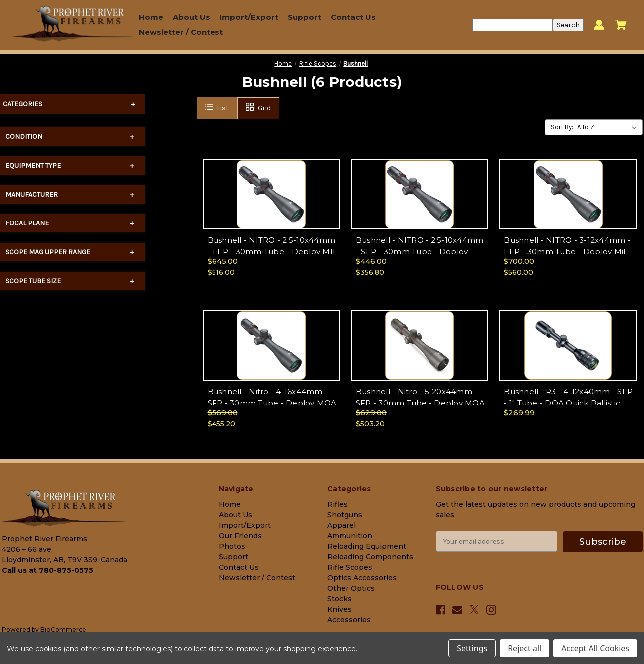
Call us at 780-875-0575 (48, 570)
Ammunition (350, 536)
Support (305, 17)
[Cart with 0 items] (621, 25)
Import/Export (249, 17)
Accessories (349, 620)
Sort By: (562, 127)
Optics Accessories (362, 578)
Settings (472, 648)
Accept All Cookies (595, 648)
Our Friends (240, 536)
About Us (191, 17)
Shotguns (345, 515)
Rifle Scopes (350, 567)
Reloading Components (370, 557)
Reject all (525, 648)
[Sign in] (599, 25)
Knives (339, 609)
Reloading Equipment (367, 546)
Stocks (339, 599)
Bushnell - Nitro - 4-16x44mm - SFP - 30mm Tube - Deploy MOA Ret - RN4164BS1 (272, 403)
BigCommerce (63, 629)
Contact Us (353, 17)
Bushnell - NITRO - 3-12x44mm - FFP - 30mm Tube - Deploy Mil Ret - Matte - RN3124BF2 (567, 251)
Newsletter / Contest (181, 32)
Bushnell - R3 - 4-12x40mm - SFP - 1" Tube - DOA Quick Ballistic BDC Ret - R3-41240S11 (568, 403)
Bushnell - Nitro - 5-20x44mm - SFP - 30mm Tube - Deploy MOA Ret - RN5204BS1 (420, 403)
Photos (232, 546)
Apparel (341, 525)
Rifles (337, 504)
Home (151, 17)
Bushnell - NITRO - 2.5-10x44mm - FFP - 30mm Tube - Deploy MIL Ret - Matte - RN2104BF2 (273, 251)
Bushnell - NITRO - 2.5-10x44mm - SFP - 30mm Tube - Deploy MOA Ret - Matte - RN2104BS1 (420, 251)
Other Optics (351, 588)
